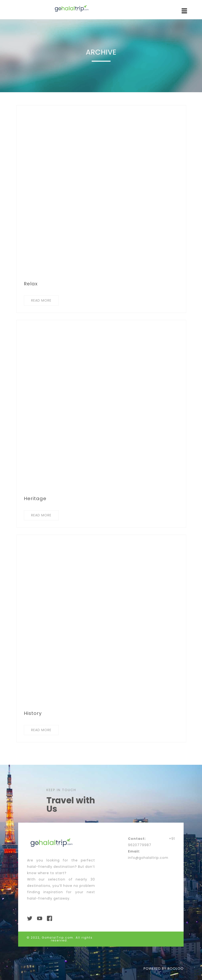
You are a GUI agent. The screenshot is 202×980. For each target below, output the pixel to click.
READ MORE (41, 300)
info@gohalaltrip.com (148, 858)
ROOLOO (176, 968)
